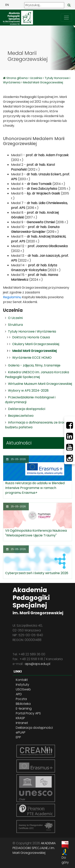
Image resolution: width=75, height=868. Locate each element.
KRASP (20, 718)
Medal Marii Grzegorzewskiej (43, 82)
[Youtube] (70, 447)
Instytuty (22, 685)
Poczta (21, 699)
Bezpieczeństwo (21, 416)
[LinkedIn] (70, 436)
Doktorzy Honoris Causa (31, 337)
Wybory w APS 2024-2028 (28, 391)
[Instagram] (70, 458)
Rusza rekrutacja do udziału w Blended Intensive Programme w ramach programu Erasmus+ (35, 488)
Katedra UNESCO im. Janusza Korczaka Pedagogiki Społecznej (37, 375)
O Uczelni (15, 318)
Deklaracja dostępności (27, 409)
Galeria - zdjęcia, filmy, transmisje (34, 365)
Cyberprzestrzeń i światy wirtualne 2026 (37, 573)
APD (19, 694)
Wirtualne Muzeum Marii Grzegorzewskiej (40, 384)
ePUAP (21, 732)
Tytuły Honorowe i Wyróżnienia (32, 331)
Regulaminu (12, 297)
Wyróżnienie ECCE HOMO (32, 358)
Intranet (22, 723)
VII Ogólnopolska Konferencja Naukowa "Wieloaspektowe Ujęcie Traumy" (36, 533)
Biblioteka (23, 704)
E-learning (24, 709)
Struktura (15, 325)
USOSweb (23, 689)
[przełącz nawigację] (66, 18)
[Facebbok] (70, 425)
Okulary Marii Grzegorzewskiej (36, 344)
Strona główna (17, 78)
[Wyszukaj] (44, 5)
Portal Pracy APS (28, 713)
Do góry (65, 860)
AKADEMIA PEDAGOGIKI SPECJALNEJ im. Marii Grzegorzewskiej (34, 848)
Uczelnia (36, 78)
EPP (18, 737)
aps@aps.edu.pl (37, 664)
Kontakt (22, 680)
